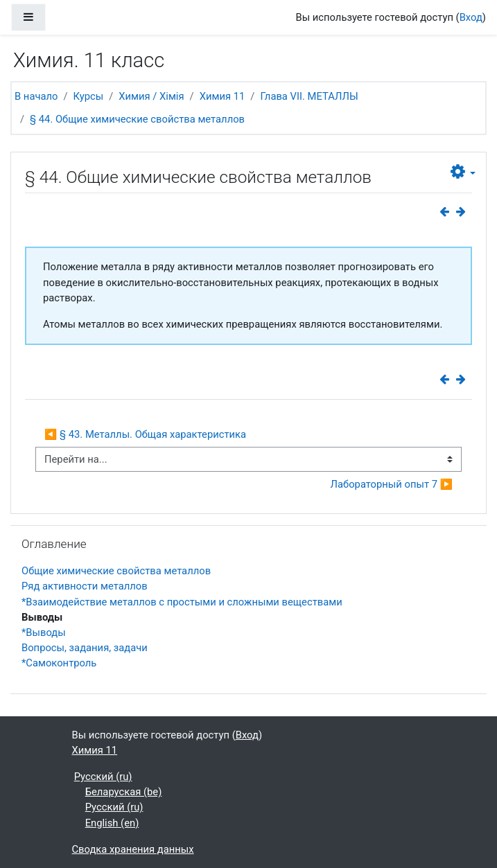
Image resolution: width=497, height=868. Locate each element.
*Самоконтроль (59, 663)
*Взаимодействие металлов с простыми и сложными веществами (182, 602)
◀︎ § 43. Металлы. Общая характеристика (145, 434)
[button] (463, 172)
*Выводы (44, 632)
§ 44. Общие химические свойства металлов (137, 119)
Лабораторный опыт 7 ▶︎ (392, 484)
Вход (471, 17)
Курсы (89, 96)
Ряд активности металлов (85, 586)
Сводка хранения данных (133, 849)
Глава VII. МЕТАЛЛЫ (309, 96)
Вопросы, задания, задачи (85, 648)
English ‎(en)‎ (112, 823)
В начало (36, 96)
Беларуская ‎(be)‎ (124, 792)
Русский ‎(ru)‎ (103, 777)
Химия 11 (223, 96)
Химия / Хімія (151, 96)
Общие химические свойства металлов (116, 571)
